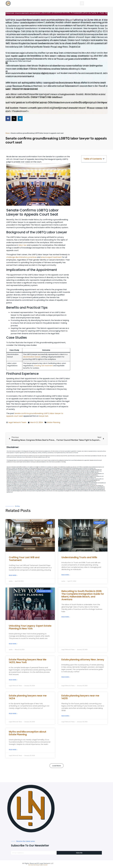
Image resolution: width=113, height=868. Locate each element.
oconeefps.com (50, 467)
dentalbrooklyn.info (53, 478)
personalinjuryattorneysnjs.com (35, 479)
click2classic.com (77, 484)
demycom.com (10, 472)
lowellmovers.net (42, 472)
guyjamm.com (23, 470)
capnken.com (32, 467)
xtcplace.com (44, 489)
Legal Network (44, 865)
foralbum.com (85, 480)
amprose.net (50, 474)
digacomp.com (81, 470)
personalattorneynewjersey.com (97, 467)
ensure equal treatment (51, 257)
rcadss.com (51, 488)
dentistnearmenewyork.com (44, 480)
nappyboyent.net (84, 489)
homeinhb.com (103, 483)
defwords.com (37, 474)
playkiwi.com (55, 484)
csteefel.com (14, 468)
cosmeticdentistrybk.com (68, 468)
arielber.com (16, 482)
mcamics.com (56, 474)
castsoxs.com (81, 478)
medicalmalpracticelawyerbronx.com (79, 474)
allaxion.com (37, 475)
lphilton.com (43, 475)
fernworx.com (16, 471)
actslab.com (29, 470)
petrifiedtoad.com (76, 471)
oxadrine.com (62, 480)
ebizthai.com (66, 478)
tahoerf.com (62, 470)
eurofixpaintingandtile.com (94, 480)
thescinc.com (87, 468)
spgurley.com (93, 476)
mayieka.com (57, 470)
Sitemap (30, 865)
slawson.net (54, 468)
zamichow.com (10, 471)
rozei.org (21, 471)
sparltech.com (10, 492)
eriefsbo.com (48, 486)
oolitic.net (54, 471)
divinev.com (89, 474)
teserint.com (54, 486)
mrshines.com (21, 476)
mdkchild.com (44, 467)
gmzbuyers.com (16, 478)
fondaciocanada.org (69, 484)
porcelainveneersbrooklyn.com (13, 470)
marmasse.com (81, 491)
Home (8, 133)
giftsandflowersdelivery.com (23, 467)
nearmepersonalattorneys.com (77, 482)
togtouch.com (82, 479)
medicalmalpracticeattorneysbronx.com (21, 488)
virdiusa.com (68, 474)
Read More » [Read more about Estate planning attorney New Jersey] (66, 677)
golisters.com (82, 487)
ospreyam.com (16, 472)
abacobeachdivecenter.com (96, 470)
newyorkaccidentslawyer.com (92, 487)
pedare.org (70, 467)
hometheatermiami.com (63, 489)
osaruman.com (48, 475)
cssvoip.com (65, 475)
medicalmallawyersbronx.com (28, 475)
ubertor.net (89, 472)
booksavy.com (46, 478)
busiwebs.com (102, 488)
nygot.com (90, 489)
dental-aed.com (95, 472)
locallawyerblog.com (56, 472)
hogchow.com (27, 468)
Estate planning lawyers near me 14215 (80, 697)
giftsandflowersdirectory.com (25, 480)
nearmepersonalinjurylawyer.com (38, 468)
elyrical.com (87, 470)
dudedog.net (39, 470)
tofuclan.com (95, 486)
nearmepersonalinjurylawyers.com (14, 475)
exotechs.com (48, 468)
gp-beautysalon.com (54, 480)
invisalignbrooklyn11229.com (12, 486)
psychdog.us (79, 480)
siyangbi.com (42, 486)
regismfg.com (43, 484)
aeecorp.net (9, 467)
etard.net (53, 487)
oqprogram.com (21, 468)
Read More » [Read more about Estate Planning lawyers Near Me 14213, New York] (13, 680)
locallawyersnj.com (76, 472)
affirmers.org (20, 489)
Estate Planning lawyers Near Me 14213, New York (28, 661)
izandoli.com (90, 488)
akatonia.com (22, 482)
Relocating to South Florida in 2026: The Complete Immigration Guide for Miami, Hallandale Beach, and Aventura (83, 595)
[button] (82, 3)
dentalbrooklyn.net (80, 476)
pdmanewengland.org (17, 491)
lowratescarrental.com (65, 476)
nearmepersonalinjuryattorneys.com (89, 484)
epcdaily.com (88, 479)
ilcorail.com (28, 482)
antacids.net (22, 472)
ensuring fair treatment (43, 366)
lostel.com (99, 491)
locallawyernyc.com (17, 484)
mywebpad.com (29, 472)
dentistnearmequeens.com (39, 476)
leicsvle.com (96, 488)
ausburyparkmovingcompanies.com (77, 483)
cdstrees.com (93, 491)
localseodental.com (73, 478)
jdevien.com (40, 478)
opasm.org (46, 488)
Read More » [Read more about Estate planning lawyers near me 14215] (66, 716)
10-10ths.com (81, 467)
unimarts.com (64, 472)
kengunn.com (59, 468)
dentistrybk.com (10, 482)
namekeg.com (68, 470)
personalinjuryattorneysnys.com (67, 488)
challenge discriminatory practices (21, 257)
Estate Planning (53, 422)
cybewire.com (15, 480)
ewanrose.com (25, 491)
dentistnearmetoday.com (79, 468)
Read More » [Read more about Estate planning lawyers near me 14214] (13, 714)
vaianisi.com (9, 480)
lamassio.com (57, 488)
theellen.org (35, 478)
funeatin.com (100, 486)
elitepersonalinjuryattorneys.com (37, 482)
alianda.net (14, 467)
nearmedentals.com (95, 483)
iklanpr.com (34, 470)
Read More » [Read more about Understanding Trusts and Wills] (66, 575)
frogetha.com (51, 470)
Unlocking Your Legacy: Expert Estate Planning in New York (30, 627)
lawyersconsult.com (33, 491)
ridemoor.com (93, 478)
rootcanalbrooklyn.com (67, 479)
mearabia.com (75, 479)
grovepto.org (40, 491)
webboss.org (62, 474)
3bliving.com (74, 480)
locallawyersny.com (35, 486)
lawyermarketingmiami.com (98, 474)
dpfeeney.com (88, 483)
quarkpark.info (62, 491)
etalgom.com (9, 478)
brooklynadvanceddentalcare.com (14, 479)
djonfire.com (50, 489)
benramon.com (84, 488)
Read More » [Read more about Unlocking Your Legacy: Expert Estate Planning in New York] (13, 644)
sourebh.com (83, 471)
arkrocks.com (58, 487)
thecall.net (60, 475)
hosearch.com (61, 484)
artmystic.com (52, 491)
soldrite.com (9, 487)
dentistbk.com (37, 484)
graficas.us (9, 468)
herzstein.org (26, 471)
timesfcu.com (94, 479)
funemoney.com (77, 488)
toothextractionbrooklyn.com (24, 486)
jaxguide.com (55, 475)
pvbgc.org (26, 489)
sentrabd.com (64, 471)
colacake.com (43, 483)
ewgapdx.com (29, 478)
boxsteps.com (68, 480)
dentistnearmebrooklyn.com (51, 482)
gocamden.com (44, 474)
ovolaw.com (9, 488)
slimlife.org (58, 471)
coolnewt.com (10, 489)
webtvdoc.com (38, 471)
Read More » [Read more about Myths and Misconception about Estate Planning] (13, 750)
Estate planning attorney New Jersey (83, 660)
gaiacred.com (60, 486)
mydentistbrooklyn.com (35, 483)
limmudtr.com (70, 487)
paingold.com (69, 491)
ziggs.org (95, 489)
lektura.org (99, 471)
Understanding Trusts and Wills (79, 557)
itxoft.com (103, 491)
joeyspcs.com (10, 484)
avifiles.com (31, 484)
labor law (22, 245)
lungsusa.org (76, 487)
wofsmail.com (87, 476)
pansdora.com (64, 487)
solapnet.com (66, 483)
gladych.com (70, 471)
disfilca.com (46, 491)
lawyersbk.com (100, 479)
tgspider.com (94, 471)
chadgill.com (38, 467)
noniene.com (32, 471)
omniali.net (49, 471)
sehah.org (39, 489)
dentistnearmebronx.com (29, 474)
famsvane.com (60, 482)
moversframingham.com (24, 483)
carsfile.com (60, 483)
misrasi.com (69, 472)
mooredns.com (34, 480)
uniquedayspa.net (101, 489)
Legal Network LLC (46, 863)
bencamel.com (49, 484)
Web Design (36, 865)
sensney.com (93, 468)
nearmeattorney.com (29, 476)
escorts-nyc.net (25, 479)
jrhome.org (15, 489)
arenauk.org (44, 471)
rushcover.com (75, 467)
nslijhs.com (88, 471)
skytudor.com (74, 470)
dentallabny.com (67, 482)
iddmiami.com (87, 491)
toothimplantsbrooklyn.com (56, 479)
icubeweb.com (25, 484)
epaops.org (55, 489)
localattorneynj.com (32, 489)
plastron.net (76, 475)
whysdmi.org (57, 476)
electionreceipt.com (34, 488)
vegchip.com (56, 467)
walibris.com (48, 487)
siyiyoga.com (15, 487)
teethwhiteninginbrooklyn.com (90, 482)
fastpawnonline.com (46, 479)
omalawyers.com (100, 476)
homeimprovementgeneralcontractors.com (83, 486)
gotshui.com (49, 472)
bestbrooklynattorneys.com (12, 476)
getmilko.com (21, 487)
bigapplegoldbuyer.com (68, 486)
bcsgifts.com (71, 475)
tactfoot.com (74, 491)
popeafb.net (95, 475)
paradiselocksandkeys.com (52, 483)
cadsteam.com (23, 478)
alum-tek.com (83, 472)
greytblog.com (101, 487)
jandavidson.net (77, 489)
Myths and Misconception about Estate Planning (28, 733)
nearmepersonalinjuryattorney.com (38, 487)
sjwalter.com (73, 476)
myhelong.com (27, 487)
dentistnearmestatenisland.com (86, 475)
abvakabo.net (87, 467)
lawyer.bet (44, 416)
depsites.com (41, 488)
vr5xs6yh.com (87, 478)
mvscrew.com (35, 472)
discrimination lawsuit (32, 357)
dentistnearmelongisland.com (13, 483)
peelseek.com (71, 489)
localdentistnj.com (63, 467)
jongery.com (45, 470)
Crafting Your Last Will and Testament (24, 559)
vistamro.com (9, 491)
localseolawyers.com (50, 476)
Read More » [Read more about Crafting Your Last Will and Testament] (13, 575)
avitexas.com (61, 478)
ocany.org (57, 491)
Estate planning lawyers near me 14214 (28, 697)
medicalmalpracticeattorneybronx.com (15, 474)
